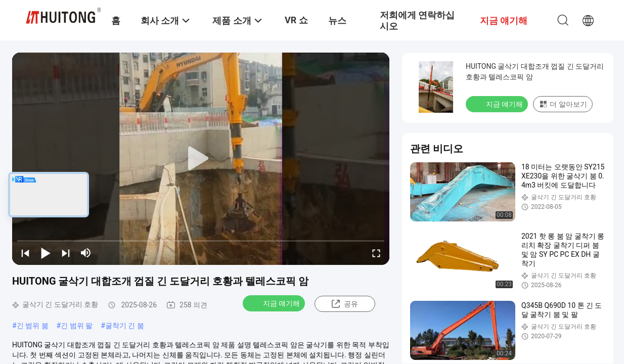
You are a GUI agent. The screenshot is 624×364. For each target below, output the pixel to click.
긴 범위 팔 (77, 326)
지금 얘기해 (275, 303)
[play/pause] (46, 253)
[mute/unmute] (86, 253)
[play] (201, 159)
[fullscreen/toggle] (376, 253)
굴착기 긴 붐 (125, 326)
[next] (66, 253)
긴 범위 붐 (33, 326)
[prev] (25, 253)
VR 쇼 (296, 20)
